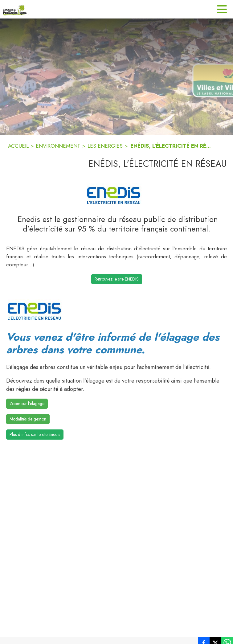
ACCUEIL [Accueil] (18, 146)
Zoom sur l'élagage (27, 404)
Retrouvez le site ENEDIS (117, 279)
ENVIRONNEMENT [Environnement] (58, 146)
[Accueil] (16, 9)
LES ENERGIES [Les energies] (105, 146)
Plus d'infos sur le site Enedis (35, 434)
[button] (116, 194)
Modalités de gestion (28, 419)
